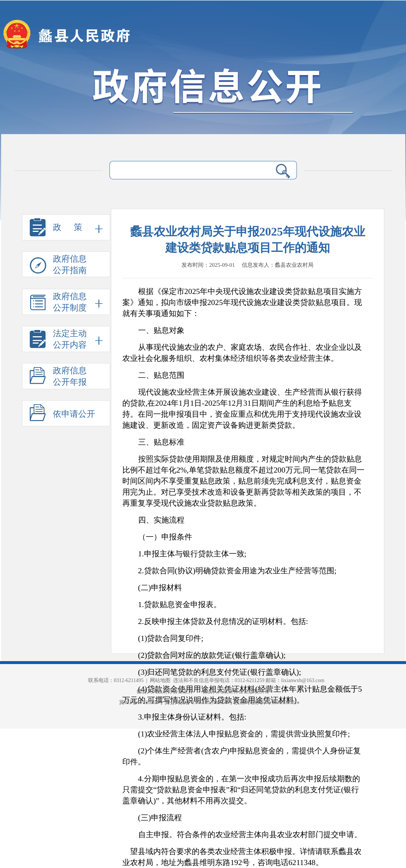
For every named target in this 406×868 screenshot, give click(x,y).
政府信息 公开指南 (58, 266)
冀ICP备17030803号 (142, 702)
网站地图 (160, 680)
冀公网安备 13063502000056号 (199, 702)
